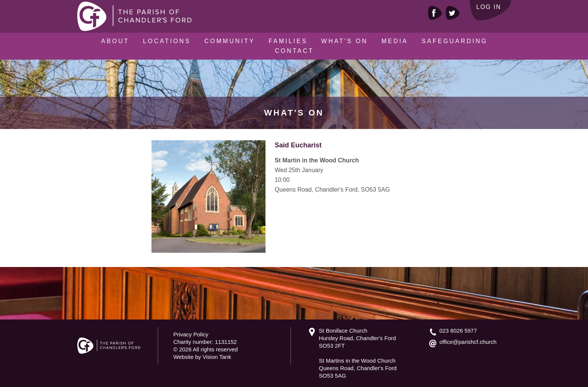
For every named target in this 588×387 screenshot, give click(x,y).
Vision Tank (217, 357)
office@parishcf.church (468, 342)
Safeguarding (454, 41)
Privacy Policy (191, 334)
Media (395, 41)
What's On (345, 41)
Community (230, 41)
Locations (167, 41)
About (115, 41)
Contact (294, 51)
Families (288, 41)
